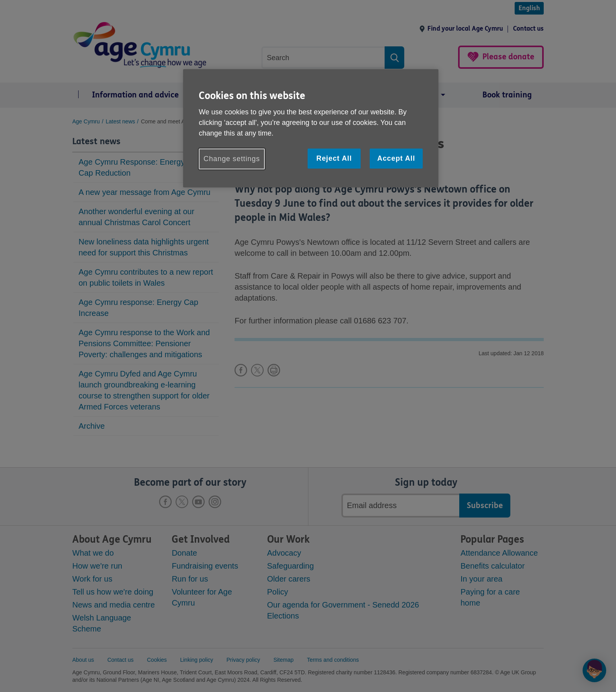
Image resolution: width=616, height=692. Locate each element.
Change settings (232, 159)
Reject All (334, 158)
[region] (311, 128)
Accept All (396, 158)
